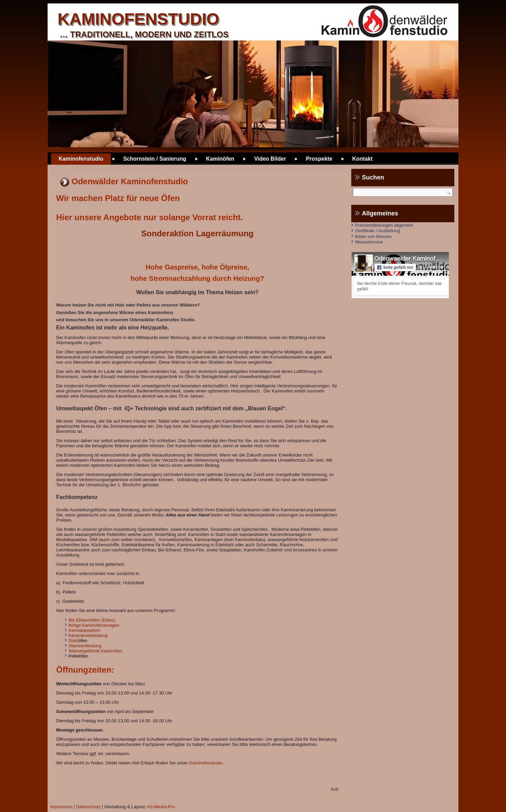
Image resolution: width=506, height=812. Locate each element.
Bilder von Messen (373, 236)
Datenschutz (88, 807)
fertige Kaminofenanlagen (94, 625)
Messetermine (369, 242)
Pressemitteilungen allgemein (384, 225)
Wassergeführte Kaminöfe (94, 651)
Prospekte (319, 159)
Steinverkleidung (85, 646)
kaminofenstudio (138, 19)
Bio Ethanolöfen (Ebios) (92, 620)
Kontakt (363, 159)
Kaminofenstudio (81, 159)
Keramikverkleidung (88, 635)
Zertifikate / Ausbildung (378, 231)
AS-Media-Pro (161, 807)
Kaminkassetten (84, 630)
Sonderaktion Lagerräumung (197, 233)
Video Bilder (270, 159)
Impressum (61, 807)
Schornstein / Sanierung (155, 159)
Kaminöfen (220, 159)
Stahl (74, 641)
